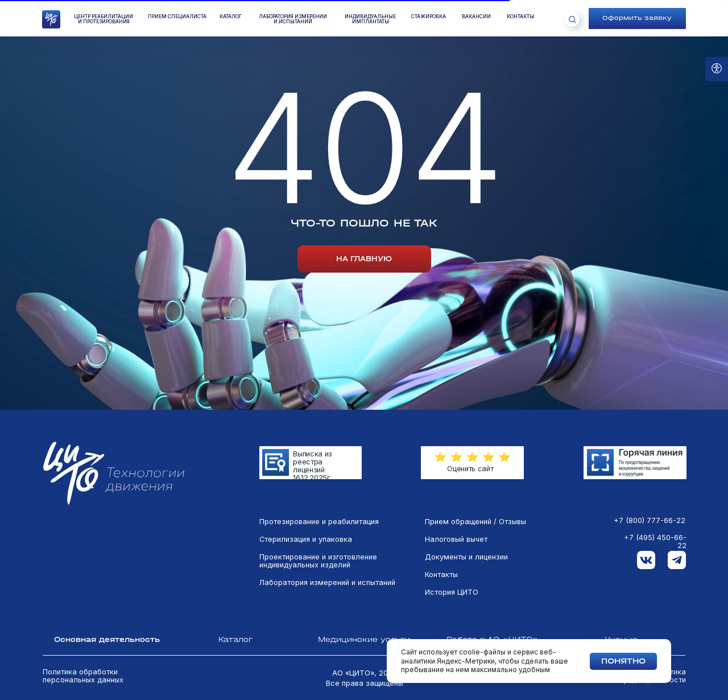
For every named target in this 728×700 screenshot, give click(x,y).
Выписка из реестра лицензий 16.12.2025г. (313, 466)
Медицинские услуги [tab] (364, 639)
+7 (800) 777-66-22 (650, 521)
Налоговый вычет (456, 540)
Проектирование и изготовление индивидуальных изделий (318, 561)
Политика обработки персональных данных (83, 676)
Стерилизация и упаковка (306, 540)
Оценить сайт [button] (470, 469)
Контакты (441, 575)
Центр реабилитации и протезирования (104, 20)
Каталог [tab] (235, 639)
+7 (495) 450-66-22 (655, 542)
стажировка (429, 17)
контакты (520, 17)
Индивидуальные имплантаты (370, 20)
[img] (635, 463)
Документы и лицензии (466, 557)
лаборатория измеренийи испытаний (293, 20)
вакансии (476, 17)
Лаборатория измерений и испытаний (327, 583)
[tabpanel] (364, 575)
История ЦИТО (452, 592)
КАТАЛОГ (231, 17)
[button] (637, 18)
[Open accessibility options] (717, 69)
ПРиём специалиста (177, 17)
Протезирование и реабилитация (319, 522)
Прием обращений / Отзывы (475, 522)
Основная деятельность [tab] (107, 639)
